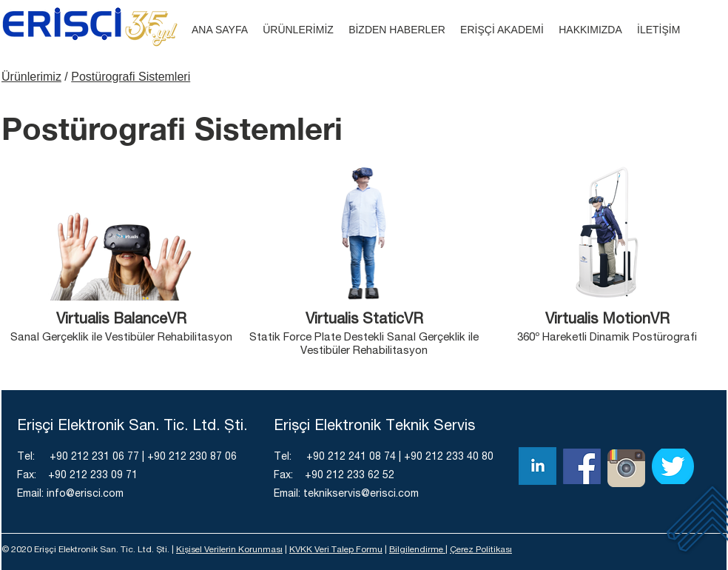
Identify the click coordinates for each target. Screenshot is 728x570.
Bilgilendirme (417, 550)
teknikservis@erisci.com (361, 494)
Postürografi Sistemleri (131, 77)
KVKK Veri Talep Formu (336, 550)
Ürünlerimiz (31, 77)
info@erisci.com (85, 494)
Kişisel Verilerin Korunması (229, 550)
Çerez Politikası (481, 550)
